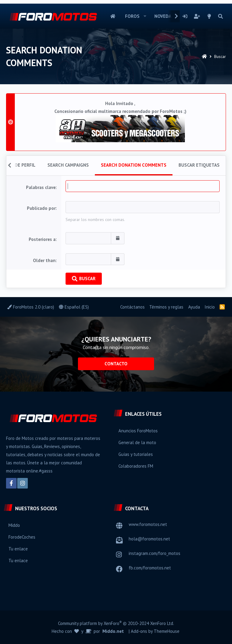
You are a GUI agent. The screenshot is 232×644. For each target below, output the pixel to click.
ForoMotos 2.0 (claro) (31, 307)
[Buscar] (221, 16)
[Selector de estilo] (209, 16)
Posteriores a (42, 239)
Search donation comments (134, 165)
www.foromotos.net (148, 524)
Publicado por (41, 208)
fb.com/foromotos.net (150, 568)
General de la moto (137, 442)
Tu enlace (18, 549)
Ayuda (194, 307)
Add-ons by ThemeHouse (155, 631)
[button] (145, 16)
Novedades (167, 16)
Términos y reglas (166, 307)
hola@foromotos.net (149, 539)
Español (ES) (74, 307)
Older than (44, 260)
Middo (14, 525)
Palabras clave (41, 187)
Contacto (116, 364)
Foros (132, 16)
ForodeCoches (22, 537)
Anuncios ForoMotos (138, 431)
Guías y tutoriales (136, 454)
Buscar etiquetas (199, 165)
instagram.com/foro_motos (155, 553)
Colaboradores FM (136, 466)
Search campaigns (68, 165)
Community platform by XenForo (116, 623)
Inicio (113, 16)
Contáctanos (132, 307)
